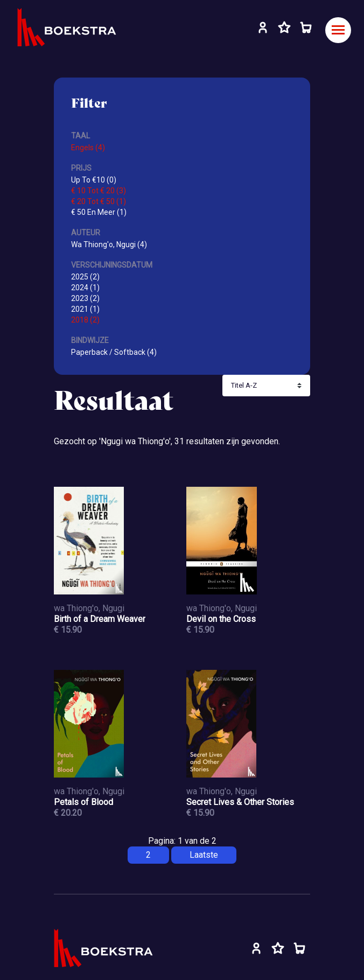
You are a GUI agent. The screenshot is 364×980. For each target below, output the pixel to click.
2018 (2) (85, 320)
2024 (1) (85, 288)
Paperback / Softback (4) (114, 352)
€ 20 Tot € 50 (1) (99, 201)
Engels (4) (88, 148)
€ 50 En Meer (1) (99, 212)
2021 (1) (85, 309)
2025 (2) (85, 277)
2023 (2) (85, 298)
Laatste (204, 855)
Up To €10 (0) (94, 180)
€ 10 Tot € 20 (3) (99, 191)
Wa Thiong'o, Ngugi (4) (109, 244)
